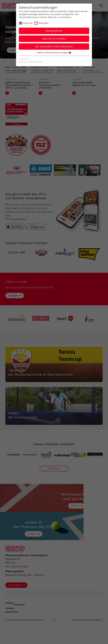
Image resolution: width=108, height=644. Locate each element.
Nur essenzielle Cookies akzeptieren (54, 46)
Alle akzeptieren (54, 31)
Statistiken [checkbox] (44, 23)
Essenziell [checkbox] (28, 23)
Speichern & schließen (54, 39)
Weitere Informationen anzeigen (54, 53)
